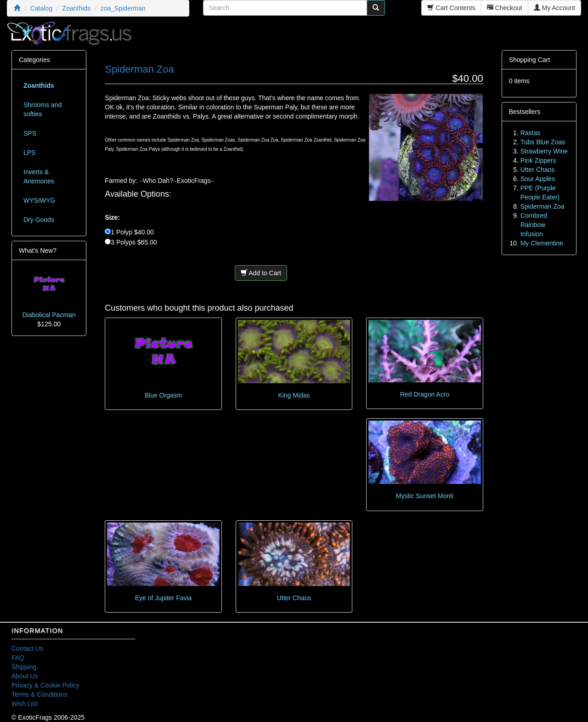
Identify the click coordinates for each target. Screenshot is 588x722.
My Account (554, 8)
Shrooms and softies (42, 109)
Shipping (24, 667)
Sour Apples (538, 179)
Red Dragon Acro (425, 394)
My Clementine (542, 243)
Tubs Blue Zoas (543, 142)
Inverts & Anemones (39, 176)
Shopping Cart (530, 60)
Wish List (25, 704)
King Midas (294, 395)
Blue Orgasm (164, 395)
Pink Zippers (538, 160)
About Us (25, 676)
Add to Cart (261, 273)
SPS (30, 133)
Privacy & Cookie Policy (45, 685)
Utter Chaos (294, 598)
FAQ (18, 658)
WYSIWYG (39, 200)
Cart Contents (451, 8)
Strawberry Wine (544, 151)
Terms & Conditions (39, 694)
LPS (29, 153)
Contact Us (27, 648)
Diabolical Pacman (49, 315)
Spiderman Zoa (543, 206)
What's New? (38, 250)
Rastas (531, 133)
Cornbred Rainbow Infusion (534, 225)
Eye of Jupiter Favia (164, 598)
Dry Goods (39, 220)
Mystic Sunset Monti (425, 496)
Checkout (505, 8)
